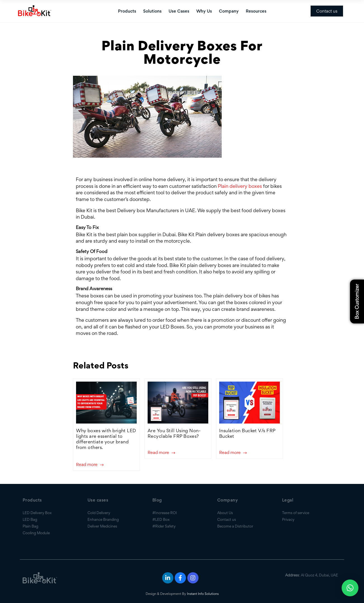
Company (229, 11)
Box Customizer (357, 302)
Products (127, 11)
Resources (256, 11)
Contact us (327, 11)
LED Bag (30, 519)
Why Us (204, 11)
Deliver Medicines (102, 526)
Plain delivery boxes (240, 186)
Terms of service (296, 513)
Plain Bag (30, 526)
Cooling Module (36, 533)
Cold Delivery (99, 513)
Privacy (288, 519)
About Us (225, 513)
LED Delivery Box (37, 513)
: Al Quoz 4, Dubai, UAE (312, 575)
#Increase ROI (165, 513)
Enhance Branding (103, 519)
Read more (90, 465)
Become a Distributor (235, 526)
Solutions (152, 11)
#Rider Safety (164, 526)
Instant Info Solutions (203, 594)
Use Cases (179, 11)
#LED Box (161, 519)
